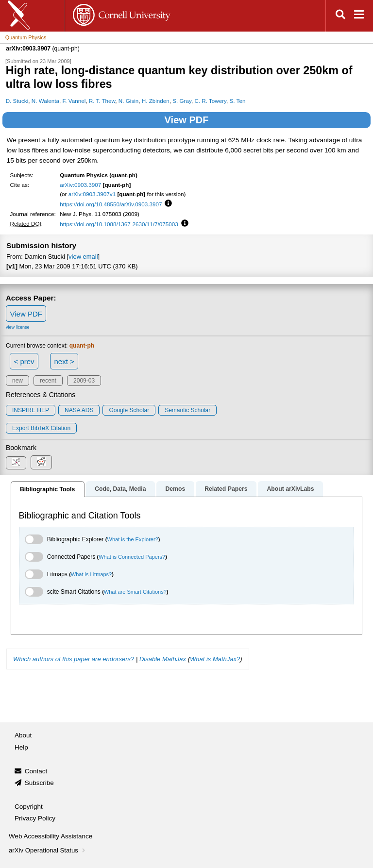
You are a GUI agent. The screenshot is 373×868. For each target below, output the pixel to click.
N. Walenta (45, 101)
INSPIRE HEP (31, 410)
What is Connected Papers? (132, 557)
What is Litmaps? (91, 574)
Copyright (29, 807)
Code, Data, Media (120, 489)
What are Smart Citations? (135, 592)
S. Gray (182, 101)
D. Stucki (17, 101)
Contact (36, 771)
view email (83, 257)
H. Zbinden (156, 101)
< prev (24, 361)
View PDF (187, 120)
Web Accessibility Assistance (51, 836)
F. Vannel (74, 101)
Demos (175, 489)
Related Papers (226, 489)
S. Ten (238, 101)
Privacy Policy (35, 818)
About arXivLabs (290, 489)
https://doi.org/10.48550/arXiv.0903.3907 (111, 204)
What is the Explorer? (133, 539)
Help (21, 747)
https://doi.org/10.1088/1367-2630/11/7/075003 (119, 224)
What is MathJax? (215, 659)
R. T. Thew (102, 101)
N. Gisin (128, 101)
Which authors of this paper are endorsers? (74, 659)
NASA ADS (79, 410)
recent (48, 381)
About (23, 735)
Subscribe (39, 783)
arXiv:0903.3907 (80, 185)
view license (18, 327)
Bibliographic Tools (47, 489)
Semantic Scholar (187, 410)
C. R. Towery (210, 101)
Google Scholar (129, 410)
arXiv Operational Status (48, 850)
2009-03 (84, 381)
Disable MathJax (163, 659)
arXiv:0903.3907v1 (92, 194)
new (17, 381)
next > (64, 361)
